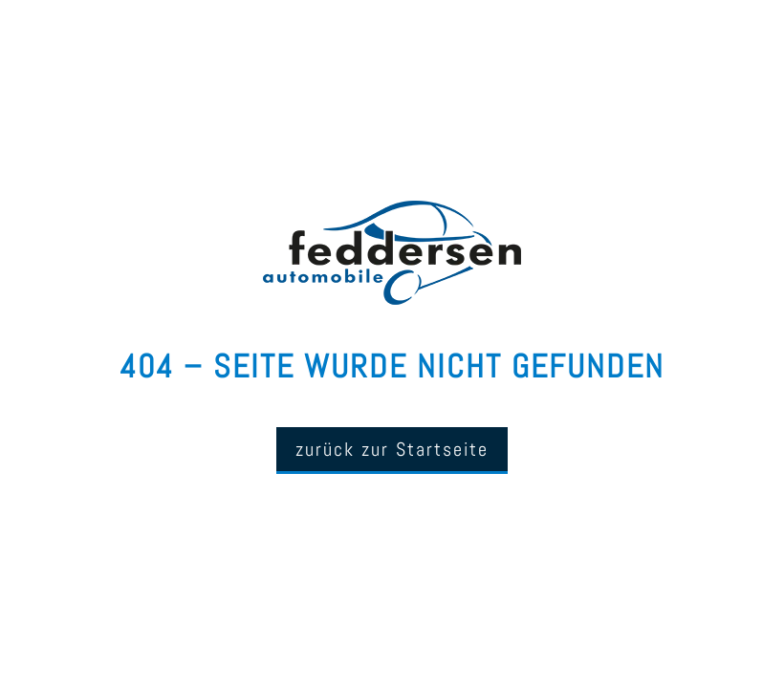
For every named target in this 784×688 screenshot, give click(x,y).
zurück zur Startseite (392, 449)
